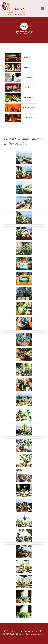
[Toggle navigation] (42, 9)
